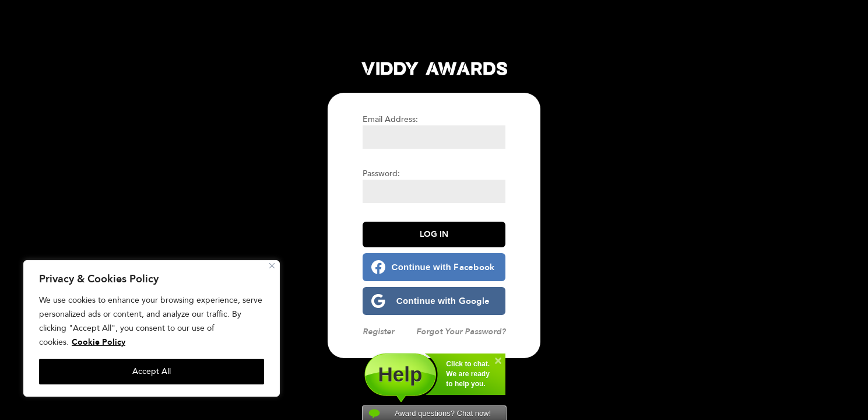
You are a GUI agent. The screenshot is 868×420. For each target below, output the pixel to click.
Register (378, 332)
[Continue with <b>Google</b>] (434, 301)
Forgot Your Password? (461, 332)
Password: (381, 174)
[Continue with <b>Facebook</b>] (434, 267)
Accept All (152, 371)
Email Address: (390, 119)
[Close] (272, 266)
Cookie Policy (99, 342)
